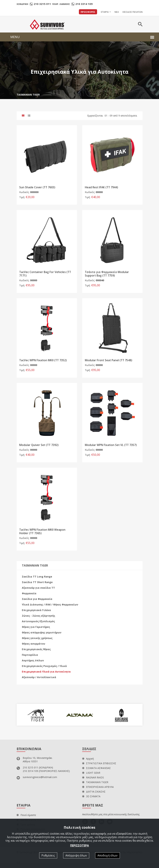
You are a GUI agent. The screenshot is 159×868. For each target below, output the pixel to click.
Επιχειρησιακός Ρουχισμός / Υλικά (44, 666)
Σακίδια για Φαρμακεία (37, 599)
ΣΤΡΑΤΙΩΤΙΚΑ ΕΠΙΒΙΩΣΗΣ (99, 763)
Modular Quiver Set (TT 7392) (38, 445)
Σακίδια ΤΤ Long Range (37, 577)
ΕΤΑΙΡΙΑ (105, 12)
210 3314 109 (84, 4)
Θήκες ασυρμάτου (33, 644)
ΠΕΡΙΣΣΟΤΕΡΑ (79, 845)
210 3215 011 (42, 4)
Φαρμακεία (29, 593)
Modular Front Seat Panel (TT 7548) (107, 360)
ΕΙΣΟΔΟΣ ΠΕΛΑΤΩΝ (133, 12)
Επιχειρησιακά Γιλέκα (36, 610)
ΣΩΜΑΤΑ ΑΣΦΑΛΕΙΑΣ (96, 768)
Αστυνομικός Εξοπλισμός (38, 621)
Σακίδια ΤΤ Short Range (37, 582)
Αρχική (88, 759)
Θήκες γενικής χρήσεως (37, 638)
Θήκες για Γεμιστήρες (36, 627)
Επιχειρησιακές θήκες (36, 649)
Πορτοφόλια (30, 655)
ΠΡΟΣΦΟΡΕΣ (88, 12)
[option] (38, 715)
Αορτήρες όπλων (33, 660)
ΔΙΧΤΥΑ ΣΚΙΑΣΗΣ (94, 792)
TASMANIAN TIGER (28, 95)
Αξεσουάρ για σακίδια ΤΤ (38, 588)
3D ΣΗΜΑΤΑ (91, 796)
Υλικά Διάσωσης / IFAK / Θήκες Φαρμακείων (50, 604)
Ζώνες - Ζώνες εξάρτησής (38, 616)
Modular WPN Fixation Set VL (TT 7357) (110, 445)
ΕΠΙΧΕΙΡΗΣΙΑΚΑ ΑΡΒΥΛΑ (98, 787)
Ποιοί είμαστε (26, 815)
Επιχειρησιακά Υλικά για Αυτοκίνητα (46, 672)
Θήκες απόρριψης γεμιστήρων (42, 632)
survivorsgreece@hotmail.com (40, 777)
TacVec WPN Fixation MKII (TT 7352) (42, 360)
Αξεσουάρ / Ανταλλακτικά (39, 677)
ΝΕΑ (117, 12)
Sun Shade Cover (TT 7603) (36, 187)
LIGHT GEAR (91, 773)
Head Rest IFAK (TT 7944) (101, 187)
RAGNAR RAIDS (93, 777)
